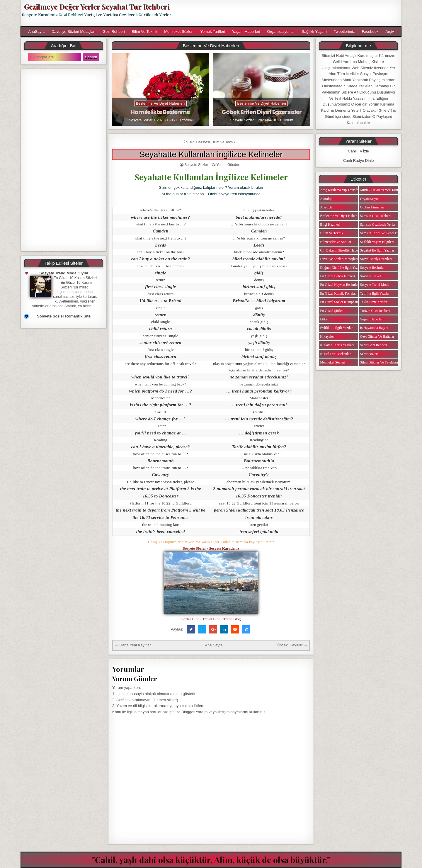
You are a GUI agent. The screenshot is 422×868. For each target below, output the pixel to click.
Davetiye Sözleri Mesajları (74, 32)
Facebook (370, 32)
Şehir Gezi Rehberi (374, 345)
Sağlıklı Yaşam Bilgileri (377, 242)
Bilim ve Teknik (144, 32)
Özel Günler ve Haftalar (377, 337)
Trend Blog (232, 619)
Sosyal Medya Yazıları (376, 259)
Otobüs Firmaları (372, 207)
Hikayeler (327, 337)
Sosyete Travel (371, 276)
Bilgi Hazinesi (199, 142)
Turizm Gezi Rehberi (375, 311)
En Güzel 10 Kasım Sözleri (75, 278)
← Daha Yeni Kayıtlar (133, 645)
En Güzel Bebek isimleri (337, 276)
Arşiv (390, 32)
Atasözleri (327, 207)
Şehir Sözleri (369, 354)
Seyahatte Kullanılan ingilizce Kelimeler (211, 154)
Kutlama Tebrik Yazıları (337, 345)
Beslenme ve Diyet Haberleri (160, 103)
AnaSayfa (36, 32)
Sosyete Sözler (141, 120)
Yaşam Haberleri (246, 32)
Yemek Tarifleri (213, 32)
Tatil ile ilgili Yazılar (375, 293)
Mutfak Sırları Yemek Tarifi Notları (385, 190)
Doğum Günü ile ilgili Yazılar (341, 268)
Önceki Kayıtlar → (292, 645)
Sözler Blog (190, 619)
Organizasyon (370, 199)
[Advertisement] (289, 13)
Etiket (324, 319)
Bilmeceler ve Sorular (336, 242)
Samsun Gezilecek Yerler (378, 225)
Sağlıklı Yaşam (314, 32)
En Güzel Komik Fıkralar (338, 293)
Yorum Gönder (228, 165)
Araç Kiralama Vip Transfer (340, 190)
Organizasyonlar (281, 32)
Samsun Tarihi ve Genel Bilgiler (383, 233)
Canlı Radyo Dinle (359, 160)
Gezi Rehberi (114, 32)
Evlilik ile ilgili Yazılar (336, 328)
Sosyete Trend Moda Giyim (64, 273)
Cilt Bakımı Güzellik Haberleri (342, 250)
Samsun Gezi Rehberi (376, 216)
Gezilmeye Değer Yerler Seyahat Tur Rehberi (97, 6)
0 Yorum (185, 120)
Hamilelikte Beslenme (160, 112)
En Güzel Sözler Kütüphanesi (341, 302)
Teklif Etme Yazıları (374, 302)
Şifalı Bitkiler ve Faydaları (379, 362)
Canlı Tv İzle (358, 151)
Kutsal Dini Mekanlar (335, 354)
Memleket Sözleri (179, 32)
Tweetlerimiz (344, 32)
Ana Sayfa (214, 645)
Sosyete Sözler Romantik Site (64, 316)
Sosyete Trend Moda (375, 285)
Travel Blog (211, 619)
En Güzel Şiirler (331, 311)
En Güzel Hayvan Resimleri (340, 285)
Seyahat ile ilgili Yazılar (377, 250)
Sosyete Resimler (372, 268)
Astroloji (326, 199)
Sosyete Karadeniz (224, 548)
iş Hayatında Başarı (374, 328)
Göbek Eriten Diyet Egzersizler (262, 112)
